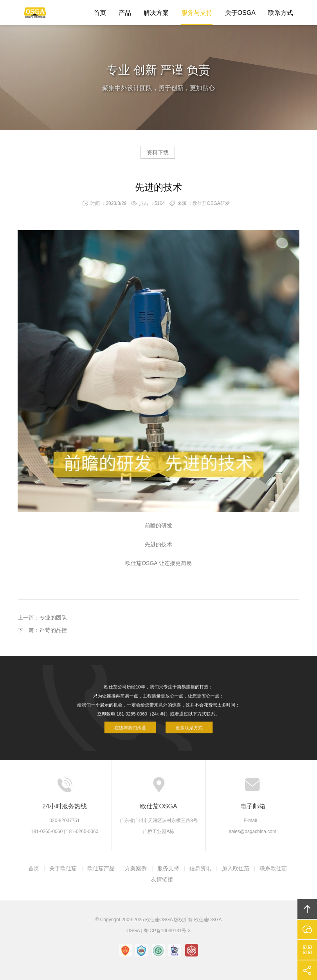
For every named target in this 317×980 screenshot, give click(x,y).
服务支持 (168, 868)
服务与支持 (197, 13)
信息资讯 (200, 868)
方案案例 (136, 868)
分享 (307, 970)
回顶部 (307, 909)
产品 (125, 13)
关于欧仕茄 (63, 868)
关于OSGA (240, 13)
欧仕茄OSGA (35, 13)
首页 (100, 13)
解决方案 (156, 13)
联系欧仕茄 (273, 868)
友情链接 (162, 879)
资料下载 (158, 152)
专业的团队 (53, 618)
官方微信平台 (307, 950)
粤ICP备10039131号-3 (167, 931)
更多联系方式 (182, 723)
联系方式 (281, 13)
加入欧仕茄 (236, 868)
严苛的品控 (53, 630)
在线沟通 (307, 929)
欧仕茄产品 (101, 868)
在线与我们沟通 (137, 723)
